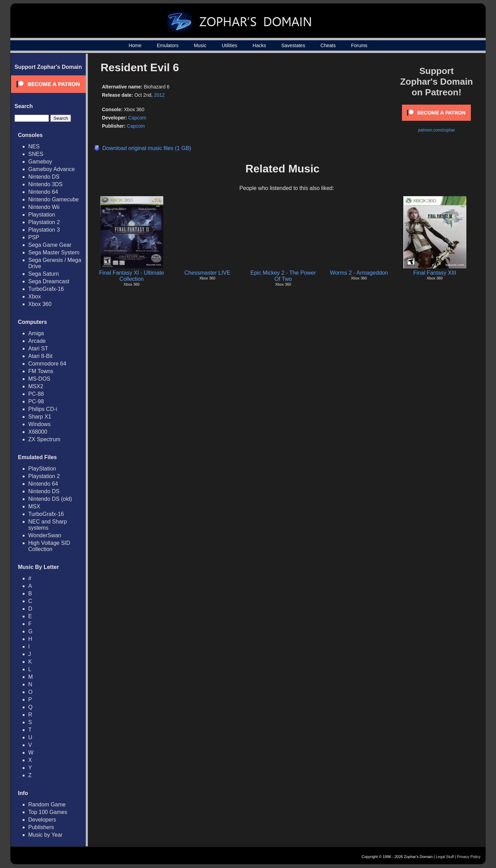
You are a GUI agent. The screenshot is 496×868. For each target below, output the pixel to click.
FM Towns (41, 371)
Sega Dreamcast (49, 281)
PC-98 (36, 401)
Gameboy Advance (51, 169)
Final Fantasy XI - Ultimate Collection (132, 276)
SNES (36, 154)
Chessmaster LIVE (207, 273)
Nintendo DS (44, 177)
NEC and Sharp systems (48, 525)
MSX (34, 506)
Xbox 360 (40, 304)
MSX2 (36, 386)
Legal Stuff (445, 857)
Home (135, 45)
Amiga (36, 333)
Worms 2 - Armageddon (359, 273)
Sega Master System (54, 252)
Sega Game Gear (50, 245)
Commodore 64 (47, 364)
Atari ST (38, 348)
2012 (159, 95)
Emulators (168, 45)
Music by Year (45, 835)
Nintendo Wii (44, 207)
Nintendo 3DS (45, 184)
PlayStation (42, 469)
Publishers (41, 827)
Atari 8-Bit (40, 356)
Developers (42, 820)
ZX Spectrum (44, 439)
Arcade (37, 341)
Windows (39, 424)
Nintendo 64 (43, 192)
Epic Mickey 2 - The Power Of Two (283, 276)
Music (200, 45)
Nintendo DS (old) (50, 499)
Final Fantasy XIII (435, 273)
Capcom (137, 118)
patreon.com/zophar (437, 130)
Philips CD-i (43, 409)
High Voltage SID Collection (49, 546)
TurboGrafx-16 (46, 289)
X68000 (38, 432)
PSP (34, 237)
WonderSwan (45, 535)
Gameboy (40, 162)
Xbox (34, 297)
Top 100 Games (48, 812)
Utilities (230, 45)
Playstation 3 (44, 230)
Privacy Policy (469, 857)
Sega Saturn (44, 274)
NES (34, 146)
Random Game (47, 805)
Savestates (293, 45)
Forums (359, 45)
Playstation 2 (44, 222)
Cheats (328, 45)
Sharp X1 (40, 417)
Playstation (42, 215)
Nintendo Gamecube (54, 199)
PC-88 (36, 394)
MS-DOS (39, 379)
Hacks (259, 45)
